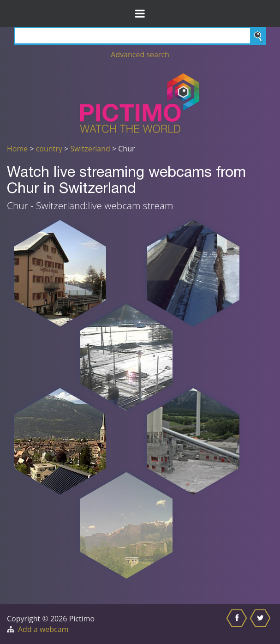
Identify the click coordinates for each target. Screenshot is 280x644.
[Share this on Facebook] (238, 624)
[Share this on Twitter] (261, 624)
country (49, 149)
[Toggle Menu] (140, 13)
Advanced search (140, 54)
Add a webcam (43, 629)
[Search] (140, 36)
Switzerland (90, 149)
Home (17, 149)
